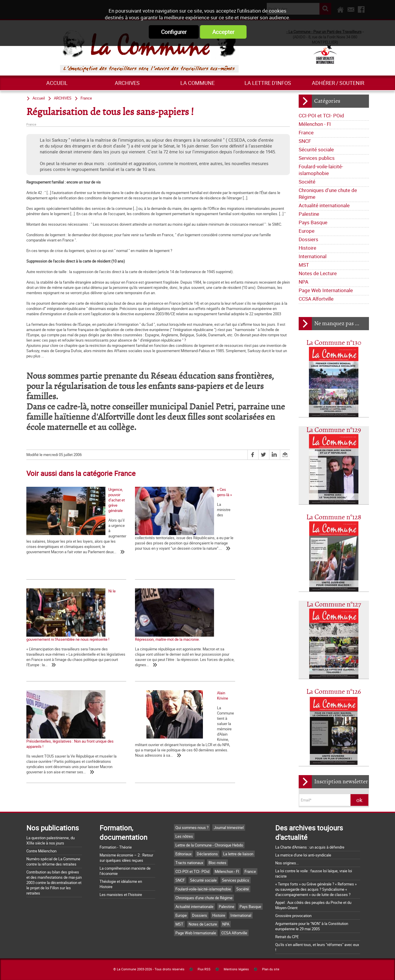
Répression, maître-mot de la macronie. (59, 649)
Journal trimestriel (229, 827)
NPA (303, 282)
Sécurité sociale (316, 149)
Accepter (223, 32)
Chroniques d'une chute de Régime (328, 193)
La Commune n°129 (334, 430)
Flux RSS (204, 969)
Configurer (174, 32)
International (313, 256)
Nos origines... (287, 863)
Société (307, 182)
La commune (197, 83)
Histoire (307, 248)
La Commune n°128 (334, 517)
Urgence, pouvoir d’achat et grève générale (61, 538)
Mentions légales (236, 969)
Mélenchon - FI (315, 124)
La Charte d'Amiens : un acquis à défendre (310, 847)
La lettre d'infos (268, 83)
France (306, 132)
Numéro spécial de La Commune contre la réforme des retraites (53, 861)
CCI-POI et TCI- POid (321, 115)
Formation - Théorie (116, 847)
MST (304, 265)
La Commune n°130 (334, 343)
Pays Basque (313, 222)
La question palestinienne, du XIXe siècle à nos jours (51, 840)
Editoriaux (183, 854)
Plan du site (271, 969)
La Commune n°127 (334, 605)
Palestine (309, 214)
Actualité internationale (324, 205)
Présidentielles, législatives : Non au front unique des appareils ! (148, 652)
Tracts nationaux (189, 863)
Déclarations (207, 854)
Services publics (317, 158)
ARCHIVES (127, 83)
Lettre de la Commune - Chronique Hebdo (209, 845)
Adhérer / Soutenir (338, 83)
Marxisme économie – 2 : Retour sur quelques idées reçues (126, 858)
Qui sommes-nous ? (192, 827)
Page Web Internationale (326, 290)
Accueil (57, 83)
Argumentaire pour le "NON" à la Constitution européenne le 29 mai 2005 (312, 926)
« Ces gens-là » (127, 538)
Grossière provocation (293, 916)
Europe (307, 231)
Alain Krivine (212, 649)
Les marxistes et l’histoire (121, 895)
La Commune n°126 (334, 692)
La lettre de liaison (238, 854)
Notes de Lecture (318, 273)
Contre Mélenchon (41, 851)
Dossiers (308, 239)
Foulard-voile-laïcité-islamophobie (321, 170)
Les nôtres (184, 836)
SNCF (305, 141)
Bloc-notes (217, 863)
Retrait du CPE (287, 937)
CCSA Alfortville (316, 299)
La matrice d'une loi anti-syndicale (303, 855)
